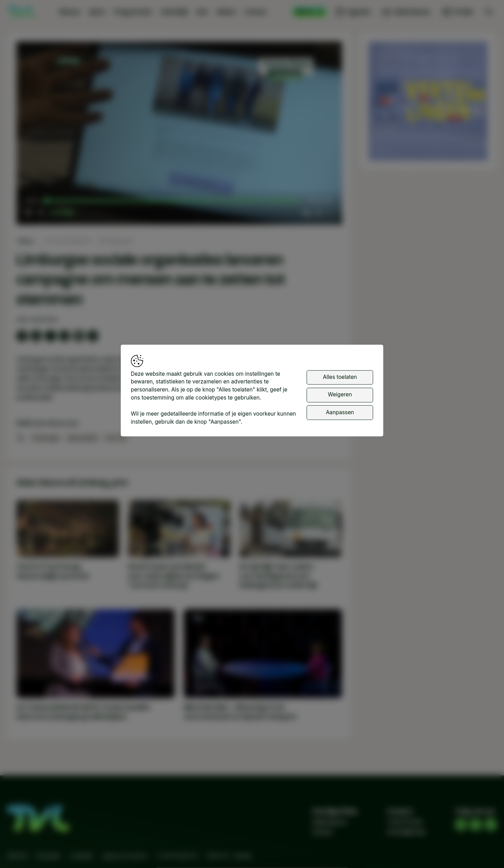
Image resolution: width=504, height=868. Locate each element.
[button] (181, 135)
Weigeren (340, 395)
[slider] (173, 201)
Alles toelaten (340, 377)
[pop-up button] (318, 213)
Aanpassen (340, 412)
